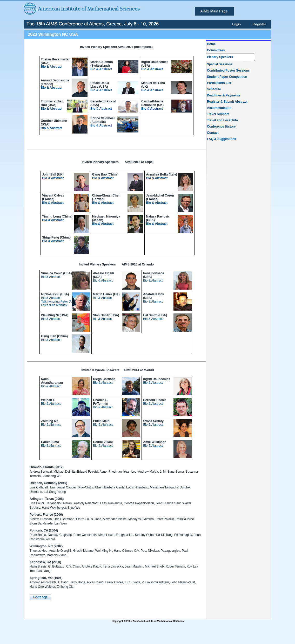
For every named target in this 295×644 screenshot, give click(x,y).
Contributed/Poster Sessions (228, 71)
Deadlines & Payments (224, 95)
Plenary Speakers (220, 57)
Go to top (40, 597)
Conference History (221, 127)
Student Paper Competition (227, 77)
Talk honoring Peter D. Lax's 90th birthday (56, 303)
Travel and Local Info (222, 120)
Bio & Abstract (52, 67)
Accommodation (219, 108)
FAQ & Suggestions (222, 139)
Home (211, 44)
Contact (213, 133)
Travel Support (218, 114)
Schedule (214, 89)
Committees (216, 50)
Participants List (219, 83)
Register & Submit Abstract (227, 102)
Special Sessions (220, 64)
